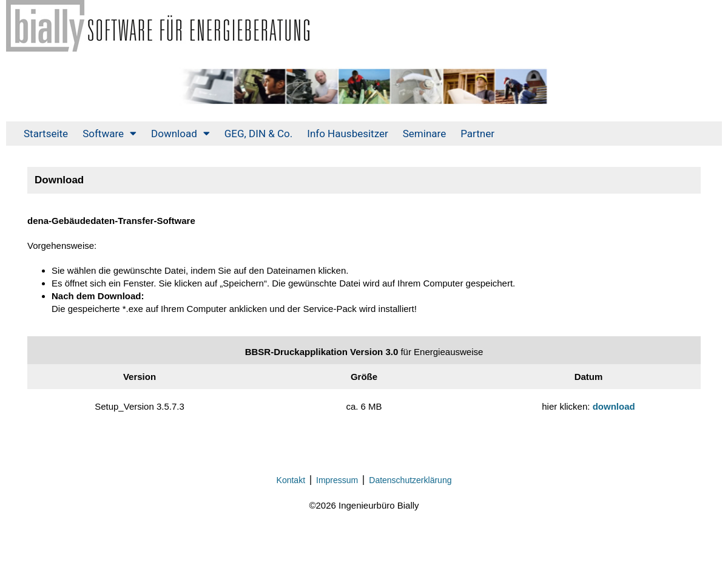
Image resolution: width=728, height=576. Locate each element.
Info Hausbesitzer (347, 134)
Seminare (424, 134)
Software (110, 133)
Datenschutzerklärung (410, 480)
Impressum (337, 480)
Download (180, 133)
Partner (477, 134)
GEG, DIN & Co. (259, 134)
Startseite (46, 134)
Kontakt (291, 480)
